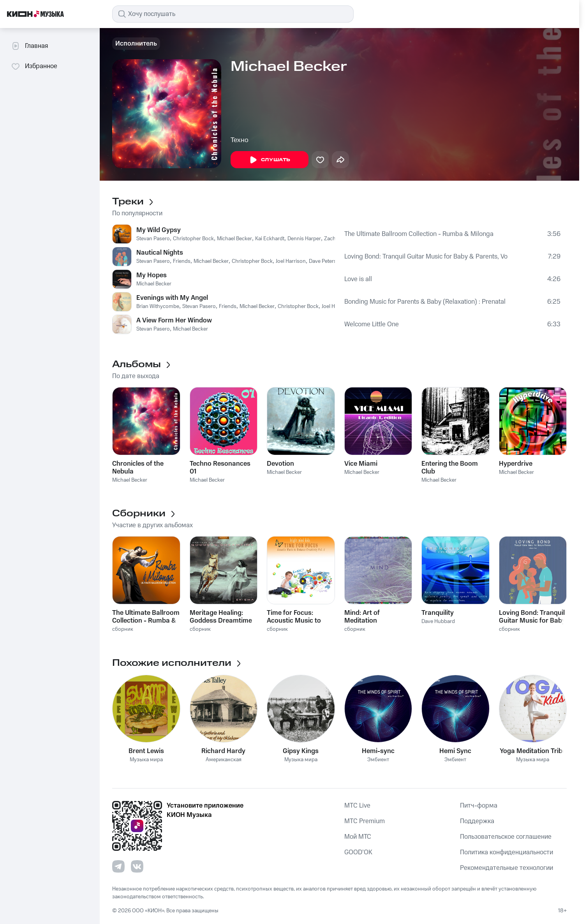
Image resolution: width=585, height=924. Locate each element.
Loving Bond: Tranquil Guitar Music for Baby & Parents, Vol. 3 (426, 257)
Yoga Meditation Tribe (533, 751)
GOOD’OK (358, 852)
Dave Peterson (326, 261)
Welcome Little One (372, 324)
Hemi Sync (455, 751)
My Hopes (152, 275)
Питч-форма (479, 806)
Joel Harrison (291, 261)
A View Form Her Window (174, 320)
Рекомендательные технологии (507, 868)
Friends (182, 261)
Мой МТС (358, 837)
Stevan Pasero (153, 239)
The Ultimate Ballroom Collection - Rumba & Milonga (419, 234)
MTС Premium (365, 821)
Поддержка (477, 821)
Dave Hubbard (438, 621)
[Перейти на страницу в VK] (137, 866)
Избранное (34, 66)
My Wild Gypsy (159, 230)
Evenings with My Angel (172, 298)
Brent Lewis (146, 751)
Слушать (270, 160)
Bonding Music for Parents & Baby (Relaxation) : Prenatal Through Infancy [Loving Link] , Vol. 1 (426, 302)
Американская (224, 760)
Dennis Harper (304, 239)
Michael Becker (234, 239)
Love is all (358, 279)
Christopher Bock (193, 239)
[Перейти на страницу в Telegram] (118, 866)
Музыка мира (146, 760)
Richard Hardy (223, 751)
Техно (240, 140)
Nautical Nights (160, 253)
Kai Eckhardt (270, 239)
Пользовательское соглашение (506, 837)
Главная (29, 46)
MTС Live (357, 806)
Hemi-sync (378, 751)
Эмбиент (378, 760)
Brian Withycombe (158, 306)
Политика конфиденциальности (507, 852)
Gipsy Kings (301, 751)
